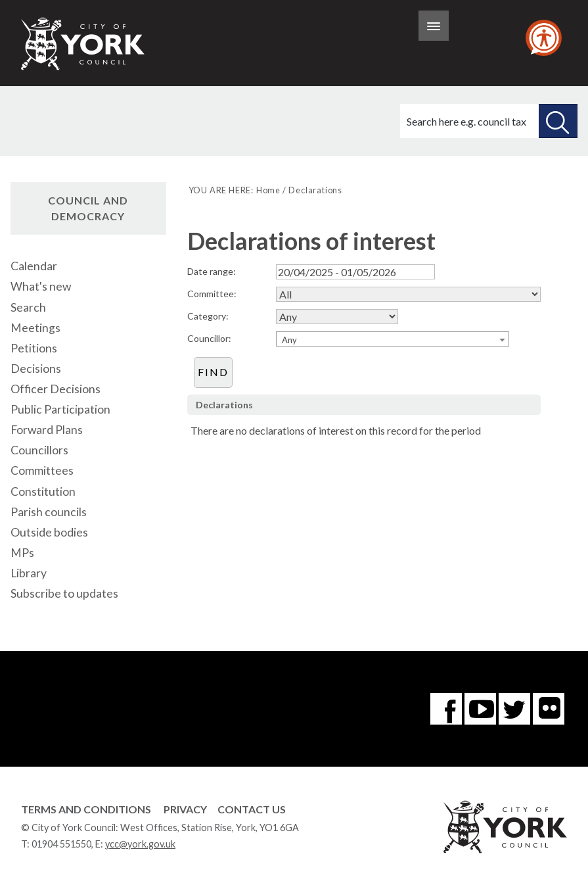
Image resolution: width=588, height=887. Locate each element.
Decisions (36, 369)
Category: (208, 316)
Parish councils (49, 512)
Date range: (212, 271)
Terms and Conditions (86, 809)
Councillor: (209, 338)
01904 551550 (61, 844)
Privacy (185, 809)
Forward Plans (47, 430)
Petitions (34, 348)
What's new (41, 286)
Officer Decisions (56, 389)
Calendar (34, 266)
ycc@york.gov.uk (140, 844)
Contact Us (252, 809)
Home (268, 190)
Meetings (35, 328)
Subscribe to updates (64, 593)
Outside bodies (49, 532)
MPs (22, 553)
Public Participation (60, 409)
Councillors (39, 450)
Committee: (212, 294)
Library (29, 573)
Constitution (43, 491)
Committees (42, 470)
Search (28, 307)
